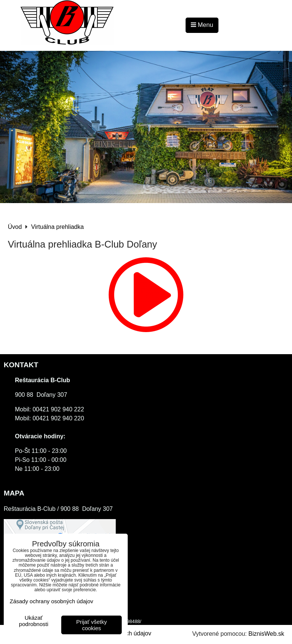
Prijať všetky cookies (91, 625)
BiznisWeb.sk (266, 634)
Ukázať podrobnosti (34, 621)
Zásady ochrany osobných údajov (51, 601)
